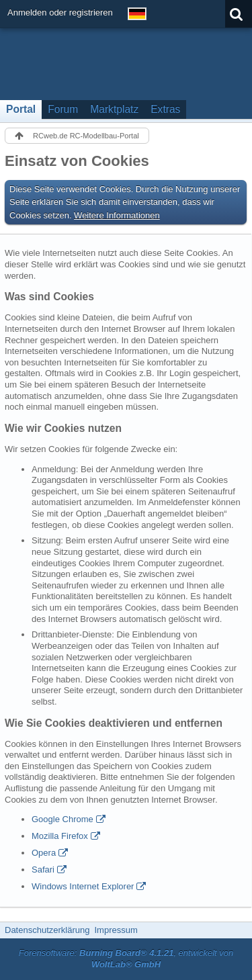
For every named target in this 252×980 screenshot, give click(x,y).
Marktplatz (114, 109)
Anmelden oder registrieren (60, 12)
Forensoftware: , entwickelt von (126, 959)
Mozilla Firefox (60, 836)
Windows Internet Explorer (83, 886)
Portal (21, 109)
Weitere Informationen (117, 215)
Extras (165, 109)
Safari (43, 870)
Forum (63, 109)
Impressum (116, 930)
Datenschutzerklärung (47, 930)
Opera (44, 853)
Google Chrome (62, 819)
